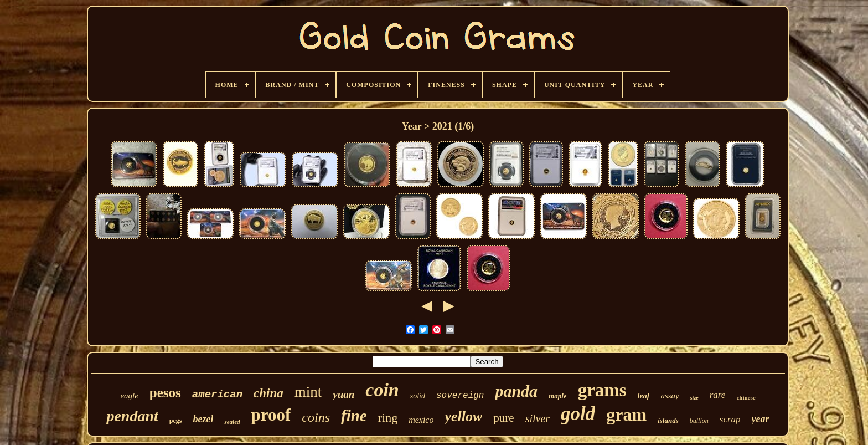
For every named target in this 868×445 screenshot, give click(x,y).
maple (558, 396)
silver (538, 418)
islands (668, 420)
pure (503, 418)
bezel (203, 419)
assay (670, 396)
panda (516, 391)
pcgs (176, 421)
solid (418, 396)
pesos (165, 393)
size (694, 398)
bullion (699, 421)
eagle (129, 396)
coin (382, 390)
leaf (644, 396)
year (761, 419)
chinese (746, 397)
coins (316, 417)
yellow (463, 416)
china (268, 393)
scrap (730, 419)
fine (354, 416)
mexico (421, 420)
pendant (132, 416)
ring (388, 418)
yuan (343, 394)
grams (602, 390)
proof (271, 415)
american (217, 395)
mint (308, 392)
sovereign (460, 396)
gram (626, 415)
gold (578, 414)
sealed (232, 422)
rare (718, 395)
